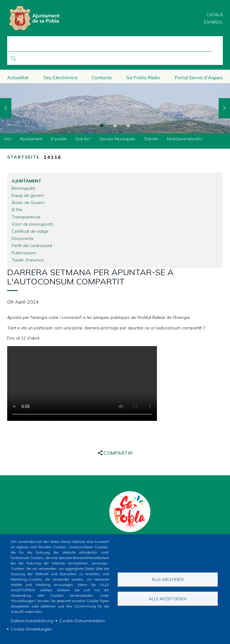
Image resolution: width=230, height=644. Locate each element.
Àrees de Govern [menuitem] (28, 203)
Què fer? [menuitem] (83, 139)
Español (213, 22)
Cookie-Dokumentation (82, 621)
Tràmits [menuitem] (151, 139)
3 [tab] (128, 126)
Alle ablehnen (168, 579)
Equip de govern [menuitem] (28, 195)
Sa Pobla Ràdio (143, 77)
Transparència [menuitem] (26, 217)
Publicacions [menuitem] (24, 253)
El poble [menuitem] (59, 139)
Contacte (102, 77)
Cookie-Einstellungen (31, 629)
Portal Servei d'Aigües (199, 77)
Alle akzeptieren (168, 599)
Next (224, 108)
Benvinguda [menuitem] (23, 188)
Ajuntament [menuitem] (31, 139)
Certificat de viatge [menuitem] (30, 231)
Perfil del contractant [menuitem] (32, 246)
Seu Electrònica (60, 77)
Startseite (23, 157)
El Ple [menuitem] (17, 210)
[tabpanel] (115, 108)
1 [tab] (102, 126)
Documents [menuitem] (23, 238)
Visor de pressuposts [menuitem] (32, 224)
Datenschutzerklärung (32, 621)
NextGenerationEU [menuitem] (185, 139)
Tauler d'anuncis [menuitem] (28, 260)
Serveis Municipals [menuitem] (117, 139)
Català (215, 15)
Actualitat (18, 77)
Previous (6, 108)
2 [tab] (115, 126)
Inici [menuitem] (8, 139)
